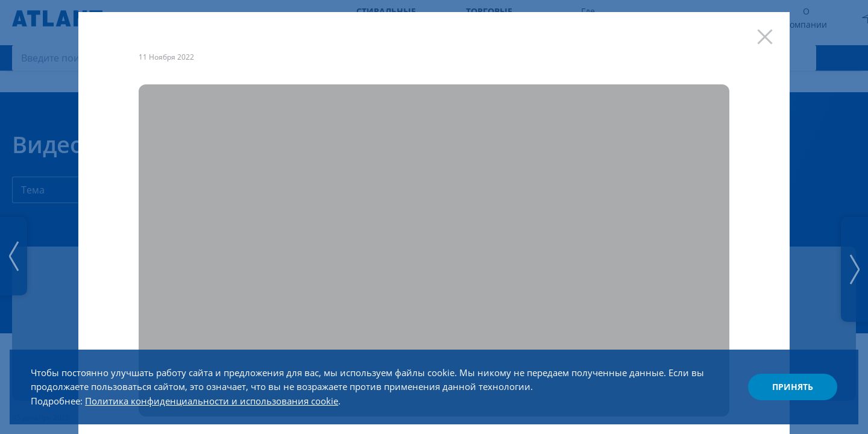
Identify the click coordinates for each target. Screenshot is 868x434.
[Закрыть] (764, 38)
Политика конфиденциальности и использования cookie (227, 397)
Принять (787, 382)
